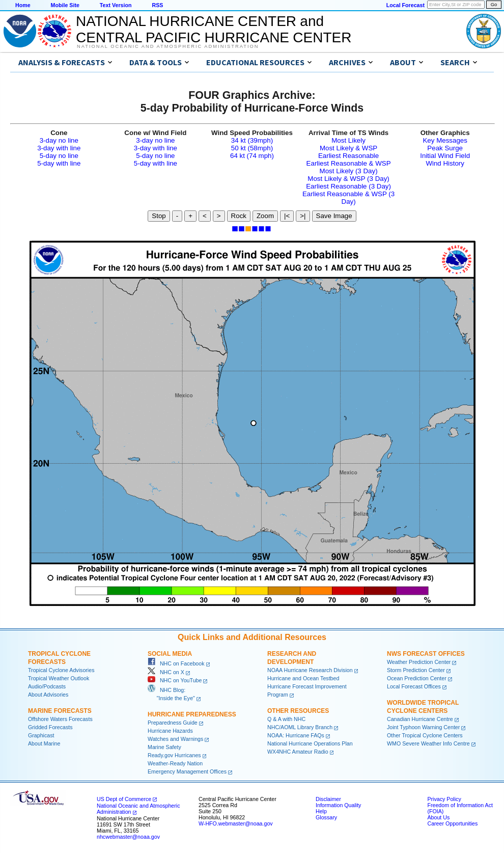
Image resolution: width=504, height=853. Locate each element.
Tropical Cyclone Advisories (61, 670)
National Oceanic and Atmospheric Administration (168, 46)
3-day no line (59, 140)
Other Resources (298, 711)
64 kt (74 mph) (252, 156)
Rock (239, 216)
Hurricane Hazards (170, 731)
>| (303, 216)
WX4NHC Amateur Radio (298, 752)
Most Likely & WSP (348, 148)
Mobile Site (65, 5)
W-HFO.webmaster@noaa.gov (236, 823)
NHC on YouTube (175, 680)
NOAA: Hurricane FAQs (296, 735)
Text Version (116, 5)
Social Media (170, 654)
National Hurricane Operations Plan (310, 743)
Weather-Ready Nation (175, 763)
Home (23, 5)
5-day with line (59, 163)
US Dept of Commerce (124, 799)
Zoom (265, 216)
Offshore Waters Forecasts (60, 719)
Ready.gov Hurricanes (174, 755)
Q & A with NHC (286, 719)
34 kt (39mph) (252, 140)
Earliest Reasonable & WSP (349, 163)
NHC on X (166, 672)
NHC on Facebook (176, 663)
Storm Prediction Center (416, 670)
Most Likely (348, 140)
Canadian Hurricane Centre (420, 719)
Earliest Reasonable (348, 156)
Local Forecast (405, 5)
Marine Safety (164, 747)
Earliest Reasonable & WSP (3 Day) (348, 198)
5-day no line (59, 156)
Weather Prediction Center (419, 662)
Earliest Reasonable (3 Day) (348, 186)
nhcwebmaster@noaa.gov (128, 837)
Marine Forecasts (60, 711)
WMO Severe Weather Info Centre (428, 743)
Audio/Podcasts (47, 686)
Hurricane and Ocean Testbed (303, 678)
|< (287, 216)
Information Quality (338, 805)
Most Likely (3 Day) (349, 171)
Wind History (445, 163)
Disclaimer (328, 799)
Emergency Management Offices (187, 771)
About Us (438, 817)
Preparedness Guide (173, 723)
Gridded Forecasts (50, 727)
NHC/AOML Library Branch (300, 727)
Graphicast (41, 735)
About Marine (44, 743)
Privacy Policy (444, 799)
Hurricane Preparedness (192, 714)
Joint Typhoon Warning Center (423, 727)
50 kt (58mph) (252, 148)
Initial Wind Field (445, 156)
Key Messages (445, 140)
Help (321, 811)
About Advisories (48, 695)
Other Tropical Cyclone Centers (425, 735)
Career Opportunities (452, 823)
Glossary (326, 817)
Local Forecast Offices (414, 686)
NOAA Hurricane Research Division (310, 670)
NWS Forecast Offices (426, 654)
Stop (159, 216)
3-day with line (59, 148)
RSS (157, 5)
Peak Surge (445, 148)
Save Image (334, 216)
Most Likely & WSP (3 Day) (348, 179)
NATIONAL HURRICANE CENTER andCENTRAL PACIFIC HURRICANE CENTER (214, 29)
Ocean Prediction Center (417, 678)
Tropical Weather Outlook (59, 678)
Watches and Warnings (175, 739)
